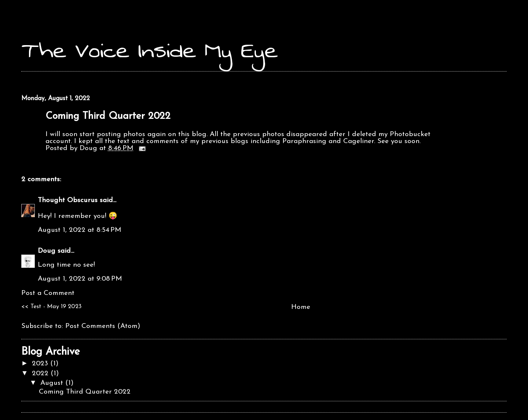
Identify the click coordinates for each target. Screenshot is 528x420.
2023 (41, 364)
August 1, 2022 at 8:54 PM (80, 230)
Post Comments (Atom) (103, 326)
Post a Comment (48, 293)
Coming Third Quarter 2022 (108, 116)
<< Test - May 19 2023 (52, 307)
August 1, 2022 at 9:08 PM (80, 279)
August (53, 383)
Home (301, 307)
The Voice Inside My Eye (150, 50)
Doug (47, 251)
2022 (41, 374)
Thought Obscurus (68, 200)
